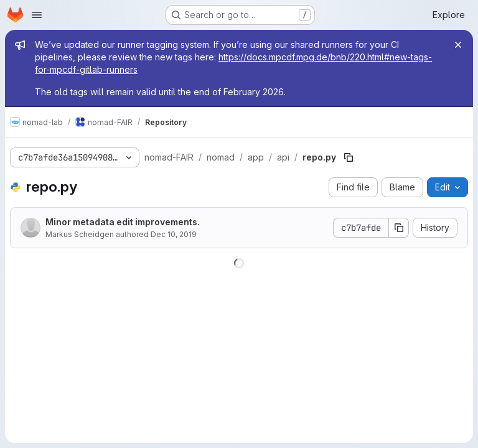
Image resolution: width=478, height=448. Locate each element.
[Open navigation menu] (37, 15)
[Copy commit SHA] (399, 228)
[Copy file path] (349, 157)
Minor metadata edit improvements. (123, 222)
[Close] (458, 45)
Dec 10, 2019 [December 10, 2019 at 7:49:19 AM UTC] (174, 234)
